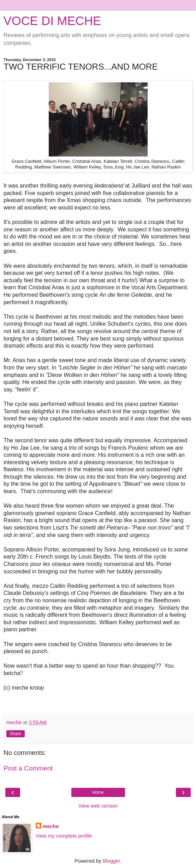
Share (16, 734)
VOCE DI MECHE (52, 21)
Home (98, 792)
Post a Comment (28, 768)
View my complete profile (64, 836)
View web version (98, 806)
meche (51, 826)
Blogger (111, 861)
